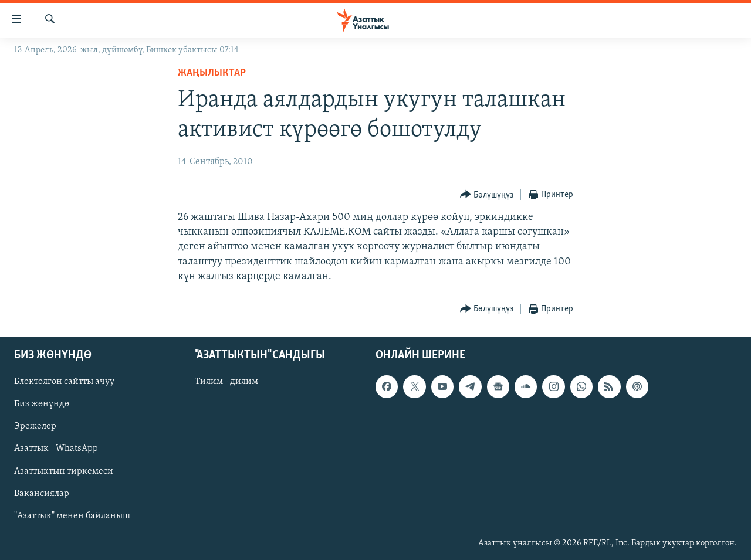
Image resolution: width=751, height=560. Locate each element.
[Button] (487, 195)
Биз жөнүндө (42, 404)
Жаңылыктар (212, 73)
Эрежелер (35, 426)
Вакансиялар (42, 494)
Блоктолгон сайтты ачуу (64, 382)
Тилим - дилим (226, 382)
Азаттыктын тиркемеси (64, 471)
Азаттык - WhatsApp (56, 449)
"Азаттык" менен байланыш (72, 516)
